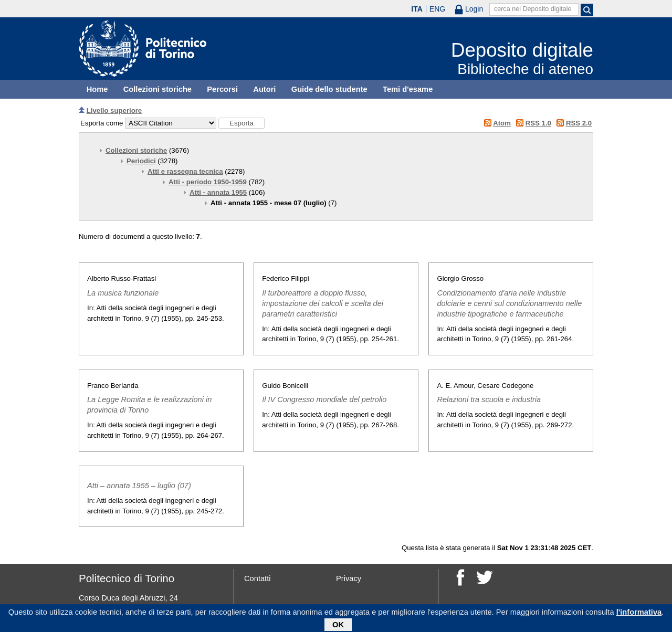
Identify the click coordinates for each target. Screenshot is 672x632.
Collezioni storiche (157, 89)
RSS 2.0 (579, 123)
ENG (437, 9)
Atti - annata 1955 (218, 192)
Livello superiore (114, 110)
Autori (264, 89)
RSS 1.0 (538, 123)
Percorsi (222, 89)
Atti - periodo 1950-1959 (208, 182)
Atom (502, 123)
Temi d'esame (408, 89)
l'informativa (639, 614)
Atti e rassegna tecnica (185, 171)
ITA (417, 9)
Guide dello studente (329, 89)
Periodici (141, 161)
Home (97, 89)
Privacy (349, 578)
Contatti (258, 578)
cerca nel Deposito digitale (533, 9)
